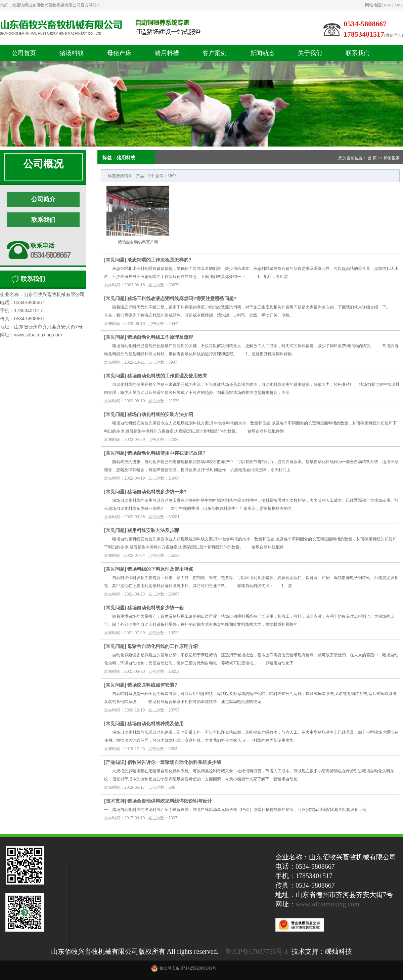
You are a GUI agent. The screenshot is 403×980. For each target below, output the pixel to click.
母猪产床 (119, 53)
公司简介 (43, 199)
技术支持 (115, 801)
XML (398, 5)
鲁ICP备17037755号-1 (257, 951)
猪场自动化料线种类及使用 (155, 724)
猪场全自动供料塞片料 (138, 242)
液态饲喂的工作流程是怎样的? (159, 260)
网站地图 (373, 5)
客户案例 (215, 53)
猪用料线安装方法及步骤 (153, 530)
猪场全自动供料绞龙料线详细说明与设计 (170, 801)
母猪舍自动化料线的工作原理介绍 (163, 646)
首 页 (372, 158)
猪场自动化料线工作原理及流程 (160, 337)
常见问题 (115, 260)
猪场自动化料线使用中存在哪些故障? (166, 453)
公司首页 (24, 53)
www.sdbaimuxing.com (327, 904)
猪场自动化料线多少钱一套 (155, 608)
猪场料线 (72, 53)
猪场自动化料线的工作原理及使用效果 (167, 376)
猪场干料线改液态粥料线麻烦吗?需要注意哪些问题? (182, 298)
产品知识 (115, 762)
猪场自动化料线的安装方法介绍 (160, 414)
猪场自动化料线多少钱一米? (157, 492)
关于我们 (310, 53)
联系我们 (358, 53)
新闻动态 (262, 53)
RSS (388, 5)
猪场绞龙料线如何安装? (152, 685)
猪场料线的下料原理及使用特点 (160, 569)
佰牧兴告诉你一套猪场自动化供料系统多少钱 (174, 762)
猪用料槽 (167, 53)
